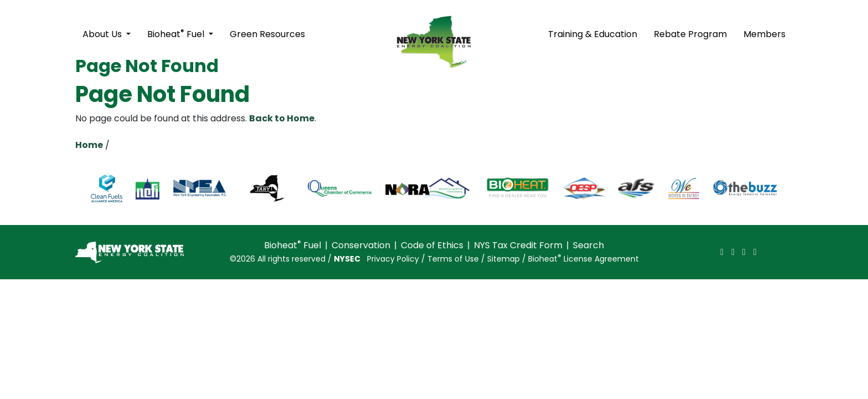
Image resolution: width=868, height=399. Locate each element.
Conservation (361, 245)
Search (588, 245)
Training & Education (593, 34)
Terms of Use (453, 259)
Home (89, 145)
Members (764, 34)
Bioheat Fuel (177, 34)
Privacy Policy (393, 259)
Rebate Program (690, 34)
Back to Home (282, 118)
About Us (103, 34)
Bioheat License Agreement (583, 259)
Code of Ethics (432, 245)
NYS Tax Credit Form (518, 245)
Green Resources (267, 34)
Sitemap (503, 259)
